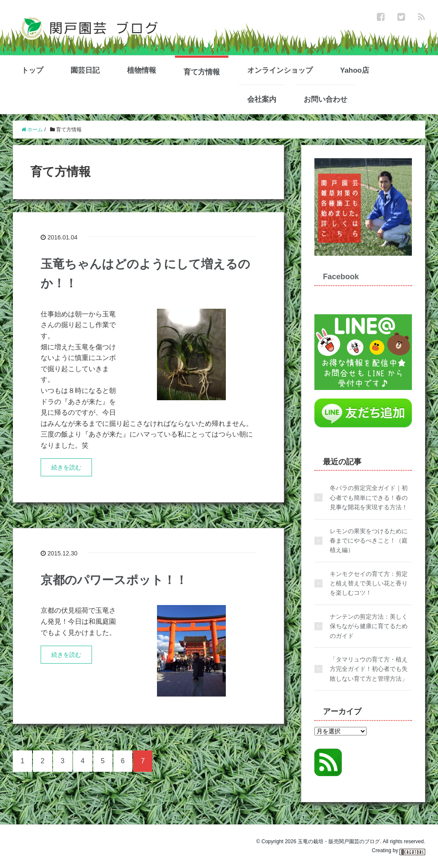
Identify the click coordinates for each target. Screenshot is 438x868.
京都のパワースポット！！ (114, 580)
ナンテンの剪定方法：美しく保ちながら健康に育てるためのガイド (369, 626)
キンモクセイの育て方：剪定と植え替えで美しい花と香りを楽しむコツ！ (369, 583)
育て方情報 (202, 72)
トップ (32, 70)
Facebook (341, 277)
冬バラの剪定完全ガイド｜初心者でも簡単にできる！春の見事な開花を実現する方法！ (369, 497)
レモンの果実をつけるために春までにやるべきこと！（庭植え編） (369, 541)
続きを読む (66, 467)
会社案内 (262, 99)
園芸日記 (85, 70)
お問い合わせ (326, 99)
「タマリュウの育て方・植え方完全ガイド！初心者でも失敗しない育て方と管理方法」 (369, 669)
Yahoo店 (355, 70)
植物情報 (142, 70)
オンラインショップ (280, 70)
